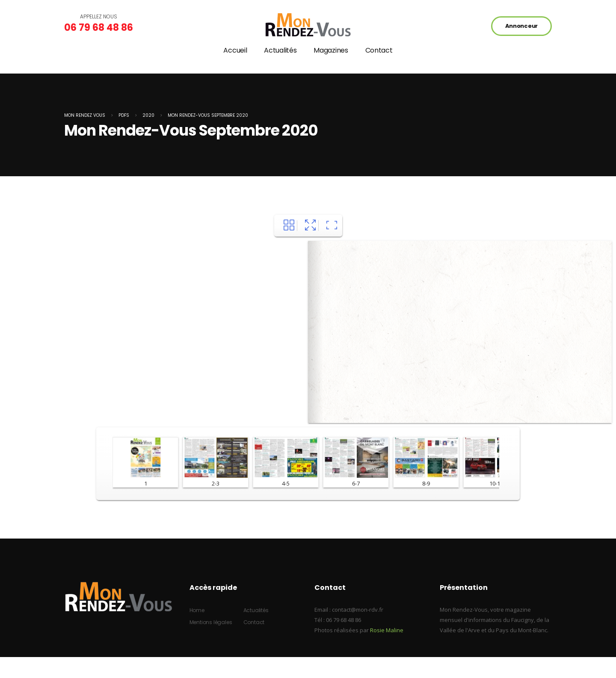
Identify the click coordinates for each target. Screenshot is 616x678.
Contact (379, 50)
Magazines (331, 50)
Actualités (280, 50)
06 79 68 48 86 (99, 28)
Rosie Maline (387, 630)
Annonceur (521, 26)
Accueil (235, 50)
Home (197, 610)
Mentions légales (211, 622)
